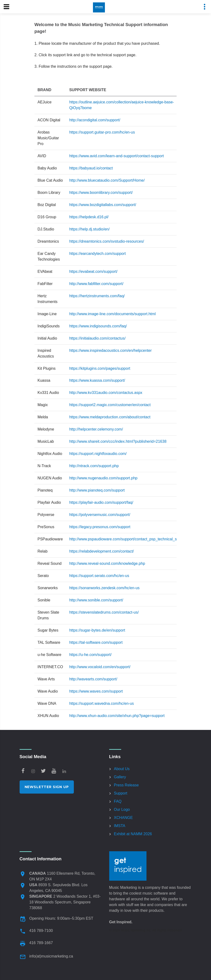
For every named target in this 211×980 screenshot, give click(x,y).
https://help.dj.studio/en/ (89, 229)
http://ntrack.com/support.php (94, 466)
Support (121, 793)
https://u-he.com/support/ (90, 655)
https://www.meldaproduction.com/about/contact (110, 417)
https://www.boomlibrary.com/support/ (101, 193)
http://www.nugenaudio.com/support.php (103, 478)
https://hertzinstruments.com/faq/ (97, 296)
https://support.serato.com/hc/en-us (99, 576)
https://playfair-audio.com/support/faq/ (101, 502)
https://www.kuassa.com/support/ (97, 380)
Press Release (126, 785)
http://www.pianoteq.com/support (97, 490)
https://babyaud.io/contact (91, 168)
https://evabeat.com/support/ (93, 272)
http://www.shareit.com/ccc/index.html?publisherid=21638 (118, 441)
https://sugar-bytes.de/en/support (97, 630)
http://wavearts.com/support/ (93, 679)
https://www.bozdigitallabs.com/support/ (103, 205)
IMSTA (120, 826)
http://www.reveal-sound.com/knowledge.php (107, 563)
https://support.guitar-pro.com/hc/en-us (102, 132)
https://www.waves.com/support (96, 691)
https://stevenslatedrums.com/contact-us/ (104, 612)
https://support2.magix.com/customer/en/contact (110, 405)
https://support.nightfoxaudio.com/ (98, 454)
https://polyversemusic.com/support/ (100, 515)
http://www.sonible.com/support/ (96, 600)
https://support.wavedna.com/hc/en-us (102, 703)
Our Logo (122, 809)
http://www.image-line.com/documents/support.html (113, 314)
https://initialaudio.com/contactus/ (97, 338)
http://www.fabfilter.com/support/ (96, 284)
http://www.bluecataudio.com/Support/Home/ (107, 180)
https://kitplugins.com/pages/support (100, 368)
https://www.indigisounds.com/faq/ (98, 326)
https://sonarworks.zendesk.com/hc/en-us (104, 588)
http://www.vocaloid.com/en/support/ (100, 667)
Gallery (120, 777)
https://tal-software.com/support (96, 642)
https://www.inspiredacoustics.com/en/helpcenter (111, 350)
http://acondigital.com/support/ (95, 120)
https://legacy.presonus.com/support (100, 527)
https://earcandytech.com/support (98, 254)
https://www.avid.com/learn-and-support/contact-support (117, 156)
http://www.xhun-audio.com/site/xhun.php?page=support (117, 716)
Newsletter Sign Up (47, 787)
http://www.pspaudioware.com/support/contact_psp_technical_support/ (129, 539)
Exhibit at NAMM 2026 (133, 834)
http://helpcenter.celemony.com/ (96, 429)
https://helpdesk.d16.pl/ (89, 217)
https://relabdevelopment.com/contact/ (102, 551)
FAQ (118, 801)
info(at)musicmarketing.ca (51, 956)
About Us (122, 769)
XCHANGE (123, 818)
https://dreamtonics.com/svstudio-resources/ (107, 241)
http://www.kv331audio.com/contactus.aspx (106, 393)
